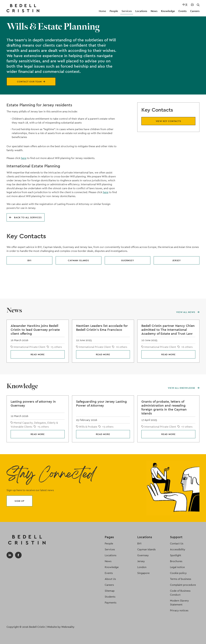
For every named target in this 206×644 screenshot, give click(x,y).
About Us (110, 579)
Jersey (177, 260)
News (154, 11)
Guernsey (128, 260)
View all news (188, 312)
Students (110, 597)
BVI (30, 260)
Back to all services (26, 217)
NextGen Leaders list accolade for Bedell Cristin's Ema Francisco (102, 328)
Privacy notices (179, 610)
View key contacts (168, 121)
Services (127, 11)
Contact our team (31, 82)
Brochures (176, 561)
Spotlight (176, 555)
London (142, 567)
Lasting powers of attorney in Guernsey (33, 403)
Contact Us (177, 544)
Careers (195, 11)
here (24, 158)
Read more (38, 354)
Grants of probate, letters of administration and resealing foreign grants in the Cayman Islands (164, 407)
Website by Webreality (61, 627)
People (114, 11)
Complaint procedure (183, 585)
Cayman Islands (78, 260)
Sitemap (110, 591)
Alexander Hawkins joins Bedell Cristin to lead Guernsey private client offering (35, 330)
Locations (141, 11)
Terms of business (181, 579)
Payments (111, 603)
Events (183, 11)
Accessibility (178, 549)
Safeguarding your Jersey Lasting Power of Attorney (101, 403)
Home (102, 11)
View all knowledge (184, 388)
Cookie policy (178, 573)
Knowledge (168, 11)
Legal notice (177, 567)
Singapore (143, 573)
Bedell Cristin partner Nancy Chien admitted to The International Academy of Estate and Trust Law (168, 330)
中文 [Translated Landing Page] (185, 5)
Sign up (19, 501)
